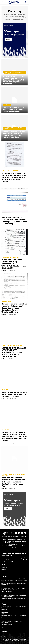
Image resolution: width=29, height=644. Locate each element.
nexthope (4, 184)
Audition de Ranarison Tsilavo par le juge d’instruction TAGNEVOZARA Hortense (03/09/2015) (14, 264)
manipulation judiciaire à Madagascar (12, 346)
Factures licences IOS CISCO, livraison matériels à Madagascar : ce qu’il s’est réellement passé (14, 221)
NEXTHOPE (5, 390)
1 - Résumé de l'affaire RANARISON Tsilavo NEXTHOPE (13, 128)
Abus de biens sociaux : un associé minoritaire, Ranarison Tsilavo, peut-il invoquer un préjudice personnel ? (14, 580)
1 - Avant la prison (6, 301)
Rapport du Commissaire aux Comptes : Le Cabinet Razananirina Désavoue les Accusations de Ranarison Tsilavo (14, 436)
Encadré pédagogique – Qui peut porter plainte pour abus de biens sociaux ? (14, 589)
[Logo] (14, 2)
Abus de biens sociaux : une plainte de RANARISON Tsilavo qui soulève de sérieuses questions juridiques (14, 595)
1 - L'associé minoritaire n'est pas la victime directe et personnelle (13, 73)
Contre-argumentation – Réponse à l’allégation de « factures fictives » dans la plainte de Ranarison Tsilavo (14, 177)
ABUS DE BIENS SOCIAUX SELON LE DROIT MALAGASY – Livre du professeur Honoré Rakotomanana (14, 352)
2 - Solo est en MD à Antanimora (10, 257)
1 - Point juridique (7, 105)
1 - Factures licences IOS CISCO (10, 171)
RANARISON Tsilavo (7, 430)
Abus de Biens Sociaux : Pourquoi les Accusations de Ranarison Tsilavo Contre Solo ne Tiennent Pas (13, 482)
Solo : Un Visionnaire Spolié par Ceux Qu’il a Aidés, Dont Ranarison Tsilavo (14, 394)
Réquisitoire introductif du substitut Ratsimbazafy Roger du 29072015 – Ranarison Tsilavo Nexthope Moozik (14, 308)
